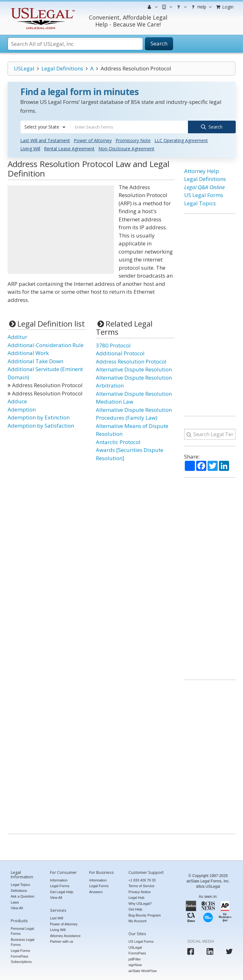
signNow (135, 965)
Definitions (19, 890)
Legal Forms (20, 950)
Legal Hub (136, 897)
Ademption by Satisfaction (41, 425)
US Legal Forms (204, 195)
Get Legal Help (62, 892)
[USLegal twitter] (229, 951)
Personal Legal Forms (22, 931)
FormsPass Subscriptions (21, 959)
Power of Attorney (93, 140)
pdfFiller (135, 959)
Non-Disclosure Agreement (126, 148)
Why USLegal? (140, 903)
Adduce (17, 401)
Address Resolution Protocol (131, 361)
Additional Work (28, 353)
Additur (17, 337)
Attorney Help (202, 171)
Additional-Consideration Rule (46, 345)
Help (201, 7)
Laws (15, 902)
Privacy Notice (140, 892)
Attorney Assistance (65, 935)
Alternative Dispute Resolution (134, 369)
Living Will (30, 148)
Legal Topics (200, 203)
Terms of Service (141, 886)
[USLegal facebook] (191, 951)
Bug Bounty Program (145, 915)
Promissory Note (133, 140)
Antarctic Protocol (118, 442)
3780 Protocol (113, 345)
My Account (137, 921)
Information (59, 880)
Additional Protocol (120, 353)
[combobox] (45, 127)
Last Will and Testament (45, 140)
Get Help (135, 909)
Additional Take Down (35, 361)
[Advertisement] (61, 229)
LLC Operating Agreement (181, 140)
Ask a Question (23, 896)
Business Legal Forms (23, 942)
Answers (96, 892)
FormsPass (137, 953)
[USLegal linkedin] (210, 951)
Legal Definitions (62, 68)
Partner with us (62, 941)
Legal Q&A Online (204, 187)
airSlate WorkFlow (143, 971)
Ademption (22, 409)
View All (17, 908)
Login (224, 7)
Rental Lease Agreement (69, 148)
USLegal (24, 68)
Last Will (57, 918)
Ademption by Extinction (39, 417)
